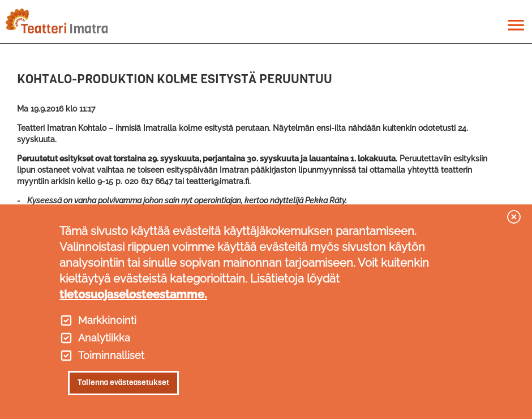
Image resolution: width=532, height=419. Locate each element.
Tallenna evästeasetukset (123, 382)
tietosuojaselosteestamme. (133, 294)
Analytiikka (104, 338)
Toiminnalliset (111, 356)
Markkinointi (107, 320)
